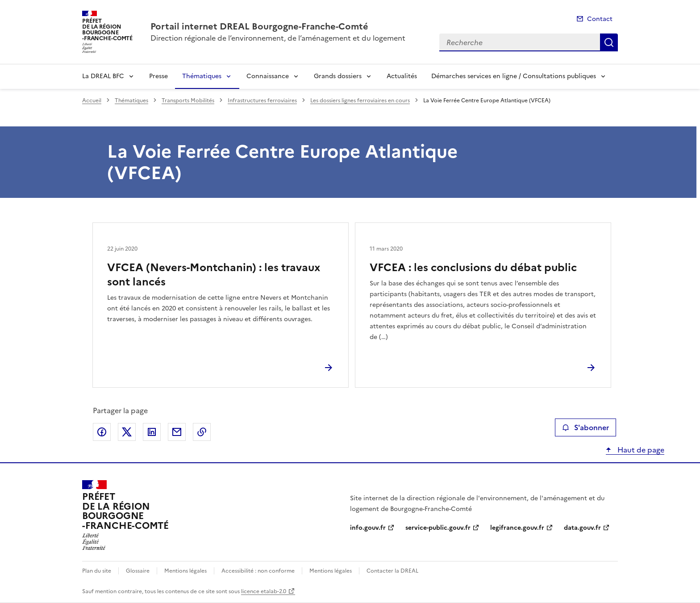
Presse (158, 76)
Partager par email (177, 432)
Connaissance (268, 76)
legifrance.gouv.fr (517, 528)
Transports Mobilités (188, 100)
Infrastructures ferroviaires (262, 100)
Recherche (609, 42)
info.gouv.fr (368, 528)
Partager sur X (127, 432)
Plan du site (97, 571)
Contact (600, 19)
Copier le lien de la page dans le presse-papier (202, 432)
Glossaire (138, 571)
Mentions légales (185, 571)
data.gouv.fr (582, 528)
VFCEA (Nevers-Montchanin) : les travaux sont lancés (214, 275)
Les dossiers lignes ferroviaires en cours (360, 100)
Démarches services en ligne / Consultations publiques (514, 76)
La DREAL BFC (103, 76)
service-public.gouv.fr (438, 528)
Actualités (402, 76)
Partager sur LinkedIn (152, 432)
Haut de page (640, 450)
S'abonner (585, 427)
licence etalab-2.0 (264, 591)
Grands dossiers (338, 76)
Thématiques (202, 76)
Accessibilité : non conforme (258, 571)
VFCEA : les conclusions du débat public (473, 268)
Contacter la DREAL (392, 571)
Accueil (92, 100)
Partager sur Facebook (102, 432)
